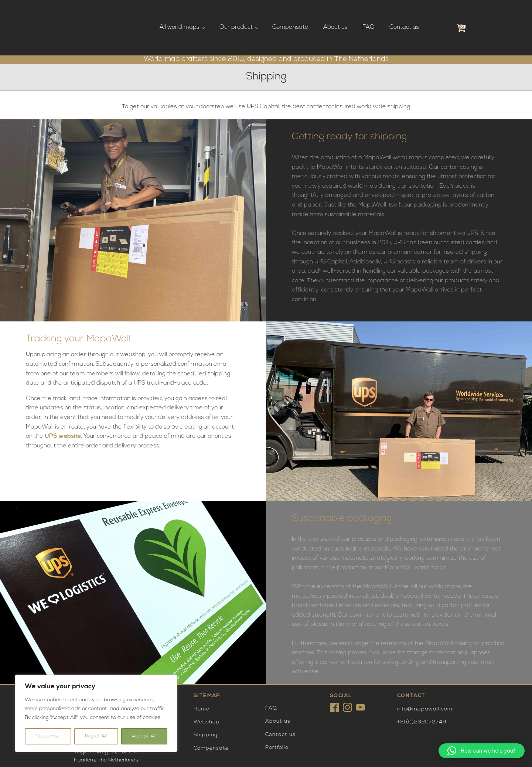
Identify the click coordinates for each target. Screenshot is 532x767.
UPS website (63, 405)
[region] (96, 713)
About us (335, 12)
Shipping (206, 704)
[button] (482, 751)
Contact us (404, 12)
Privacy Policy (207, 756)
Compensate (290, 12)
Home (202, 678)
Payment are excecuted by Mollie (414, 745)
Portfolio (277, 717)
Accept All (144, 736)
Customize (48, 736)
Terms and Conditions (216, 742)
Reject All (96, 736)
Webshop (207, 691)
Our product (236, 12)
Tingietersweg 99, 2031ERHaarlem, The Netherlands (106, 673)
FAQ (369, 12)
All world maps (180, 12)
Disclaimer (204, 749)
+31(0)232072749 (422, 691)
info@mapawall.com (425, 678)
